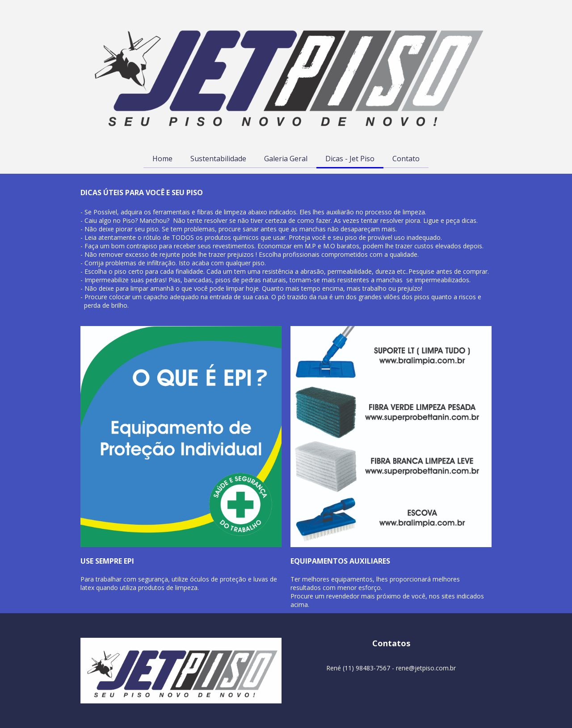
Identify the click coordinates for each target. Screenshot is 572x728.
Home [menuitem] (162, 159)
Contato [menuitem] (406, 159)
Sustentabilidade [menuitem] (218, 159)
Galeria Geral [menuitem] (286, 159)
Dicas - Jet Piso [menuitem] (350, 159)
